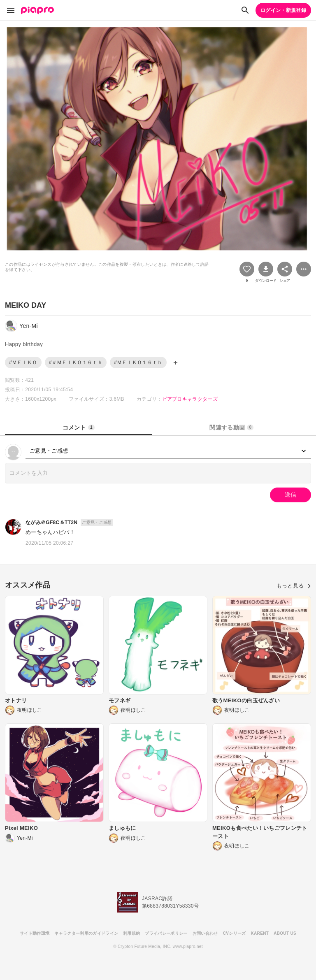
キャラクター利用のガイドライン (86, 933)
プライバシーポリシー (166, 933)
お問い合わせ (205, 933)
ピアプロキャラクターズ (190, 399)
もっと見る (294, 586)
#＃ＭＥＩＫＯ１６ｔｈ (76, 362)
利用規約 (131, 933)
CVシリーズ (235, 933)
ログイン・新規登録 (283, 10)
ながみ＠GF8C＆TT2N (51, 523)
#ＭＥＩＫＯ (23, 362)
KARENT (260, 933)
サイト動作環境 (35, 933)
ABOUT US (285, 933)
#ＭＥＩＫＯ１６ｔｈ (138, 362)
